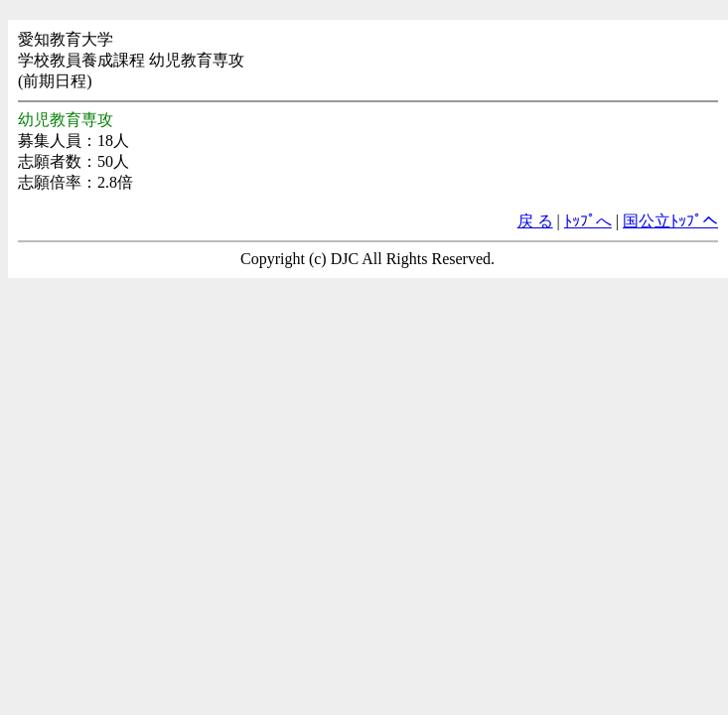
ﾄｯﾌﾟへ (588, 221)
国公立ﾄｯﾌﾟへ (670, 221)
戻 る (535, 221)
